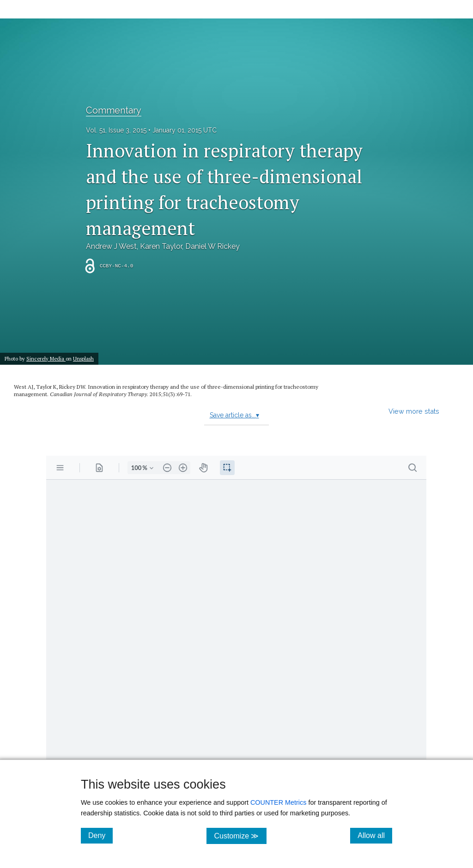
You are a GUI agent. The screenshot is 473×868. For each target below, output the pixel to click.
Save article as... (234, 415)
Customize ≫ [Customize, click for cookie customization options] (240, 835)
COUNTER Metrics (279, 802)
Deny (100, 835)
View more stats (414, 411)
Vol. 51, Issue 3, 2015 (116, 130)
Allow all (375, 835)
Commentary (114, 110)
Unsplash (83, 359)
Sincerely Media (46, 359)
